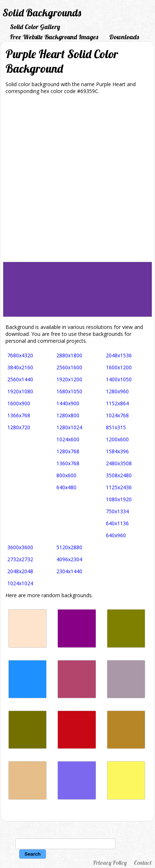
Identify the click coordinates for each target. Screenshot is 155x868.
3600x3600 (20, 547)
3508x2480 (119, 475)
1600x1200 (119, 367)
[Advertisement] (77, 181)
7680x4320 (20, 355)
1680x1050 (69, 391)
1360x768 (68, 463)
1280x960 (117, 391)
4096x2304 (69, 559)
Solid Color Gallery (35, 27)
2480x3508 (119, 463)
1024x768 (117, 415)
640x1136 (117, 523)
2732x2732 (20, 559)
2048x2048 (20, 571)
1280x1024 (69, 427)
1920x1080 (20, 391)
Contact (143, 863)
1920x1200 (69, 379)
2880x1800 (69, 355)
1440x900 (68, 403)
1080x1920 (119, 499)
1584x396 (117, 451)
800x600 (66, 475)
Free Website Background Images (54, 37)
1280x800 (68, 415)
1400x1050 (119, 379)
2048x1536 (119, 355)
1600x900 (19, 403)
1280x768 (68, 451)
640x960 (116, 535)
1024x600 (68, 439)
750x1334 (117, 511)
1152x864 (117, 403)
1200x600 (117, 439)
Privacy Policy (110, 863)
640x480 (66, 487)
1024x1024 (20, 583)
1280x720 (19, 427)
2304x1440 (69, 571)
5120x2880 (69, 547)
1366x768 (19, 415)
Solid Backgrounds (42, 13)
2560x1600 (69, 367)
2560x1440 (20, 379)
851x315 (116, 427)
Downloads (124, 37)
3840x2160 (20, 367)
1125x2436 (119, 487)
